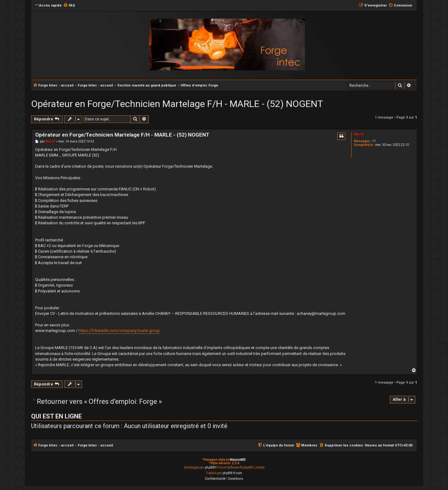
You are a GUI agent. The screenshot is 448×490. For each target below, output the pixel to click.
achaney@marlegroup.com (321, 313)
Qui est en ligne (56, 416)
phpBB (210, 467)
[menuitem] (69, 6)
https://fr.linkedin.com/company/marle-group (119, 331)
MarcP (359, 134)
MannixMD (238, 460)
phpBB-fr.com (232, 473)
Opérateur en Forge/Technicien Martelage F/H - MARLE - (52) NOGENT (177, 104)
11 (374, 141)
